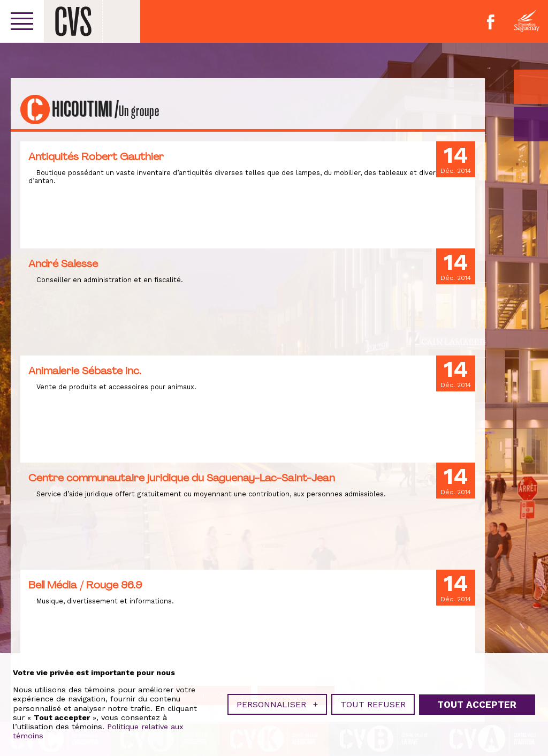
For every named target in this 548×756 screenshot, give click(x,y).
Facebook (491, 22)
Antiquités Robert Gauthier (96, 156)
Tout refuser (373, 696)
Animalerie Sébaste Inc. (85, 371)
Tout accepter (477, 696)
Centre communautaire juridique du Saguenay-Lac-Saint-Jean (182, 478)
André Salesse (63, 263)
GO (531, 124)
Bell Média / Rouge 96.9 (85, 585)
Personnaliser (277, 696)
